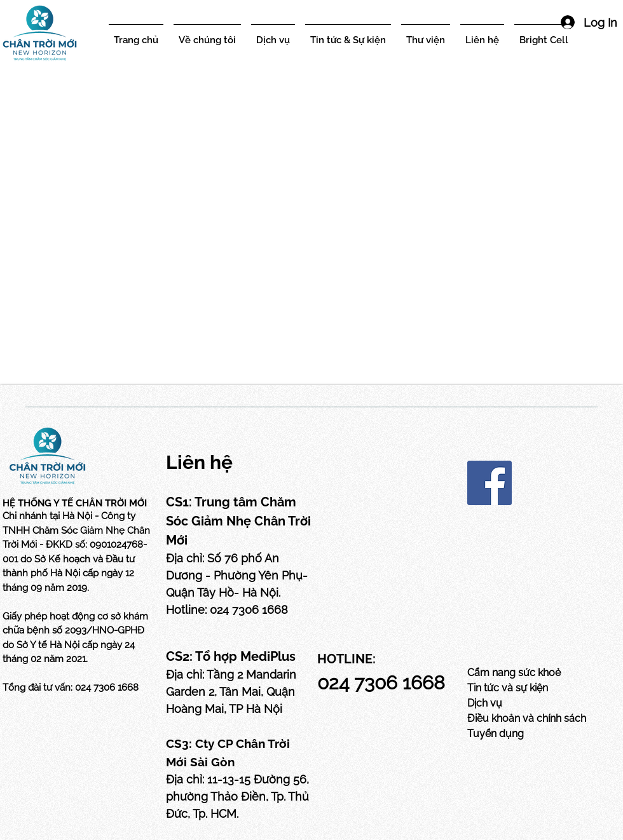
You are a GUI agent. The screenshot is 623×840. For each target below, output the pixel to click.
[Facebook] (489, 483)
